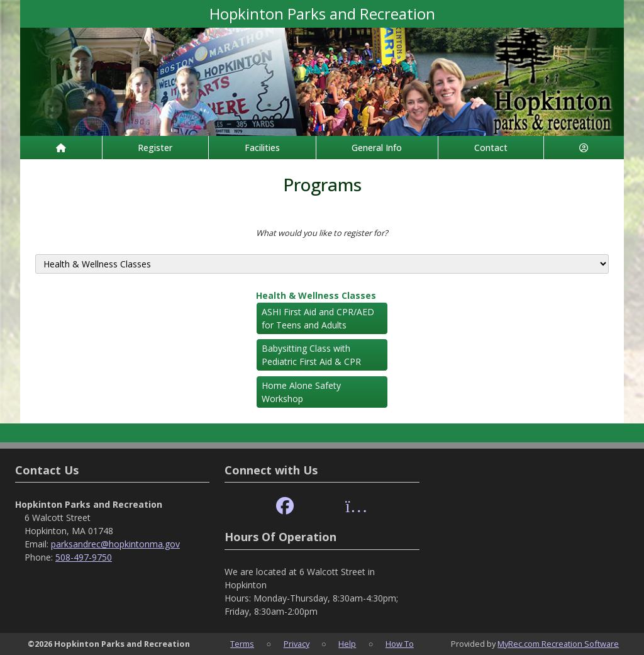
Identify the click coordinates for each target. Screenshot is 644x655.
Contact (491, 148)
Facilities (262, 148)
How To (400, 644)
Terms (242, 644)
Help (347, 644)
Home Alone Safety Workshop (301, 392)
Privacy (297, 644)
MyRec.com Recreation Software (558, 644)
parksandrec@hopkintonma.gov (115, 544)
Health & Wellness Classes (316, 295)
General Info (377, 148)
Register (155, 148)
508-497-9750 (84, 557)
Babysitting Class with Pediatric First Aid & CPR (311, 355)
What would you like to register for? (322, 233)
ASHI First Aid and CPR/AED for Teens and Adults (318, 318)
